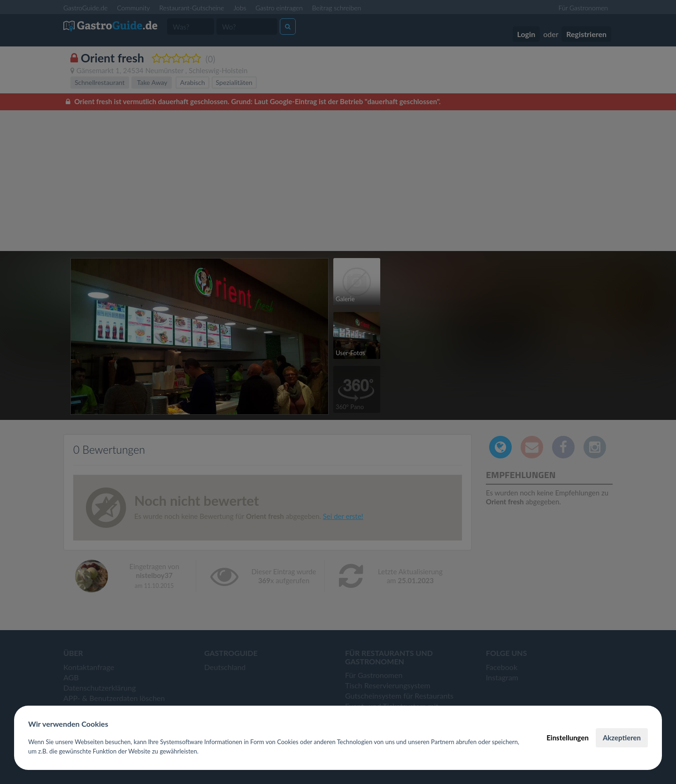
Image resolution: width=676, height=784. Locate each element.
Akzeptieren (622, 738)
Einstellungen (568, 738)
